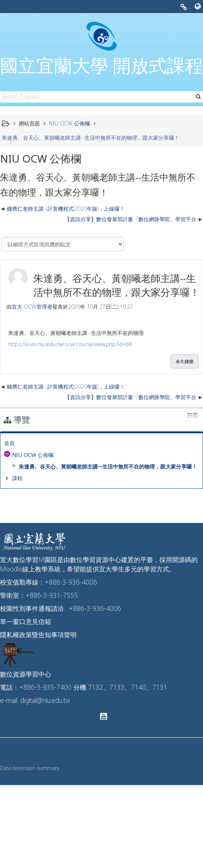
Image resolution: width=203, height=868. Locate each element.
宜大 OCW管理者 (32, 307)
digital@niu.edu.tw (45, 700)
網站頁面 (29, 123)
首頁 (9, 443)
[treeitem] (101, 443)
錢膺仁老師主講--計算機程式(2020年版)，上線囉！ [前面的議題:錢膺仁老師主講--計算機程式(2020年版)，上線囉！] (66, 209)
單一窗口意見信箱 (26, 621)
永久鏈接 (185, 361)
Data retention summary (30, 768)
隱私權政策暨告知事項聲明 (38, 634)
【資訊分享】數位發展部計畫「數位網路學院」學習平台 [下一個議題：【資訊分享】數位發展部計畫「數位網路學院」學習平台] (130, 219)
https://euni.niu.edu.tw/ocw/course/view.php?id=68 (70, 344)
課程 (17, 478)
